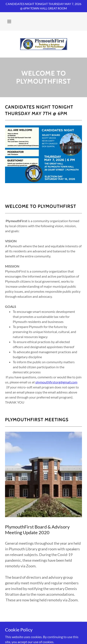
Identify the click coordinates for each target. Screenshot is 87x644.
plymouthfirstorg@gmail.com (56, 382)
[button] (9, 21)
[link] (44, 44)
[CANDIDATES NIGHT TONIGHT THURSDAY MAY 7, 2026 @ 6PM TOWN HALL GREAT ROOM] (43, 6)
